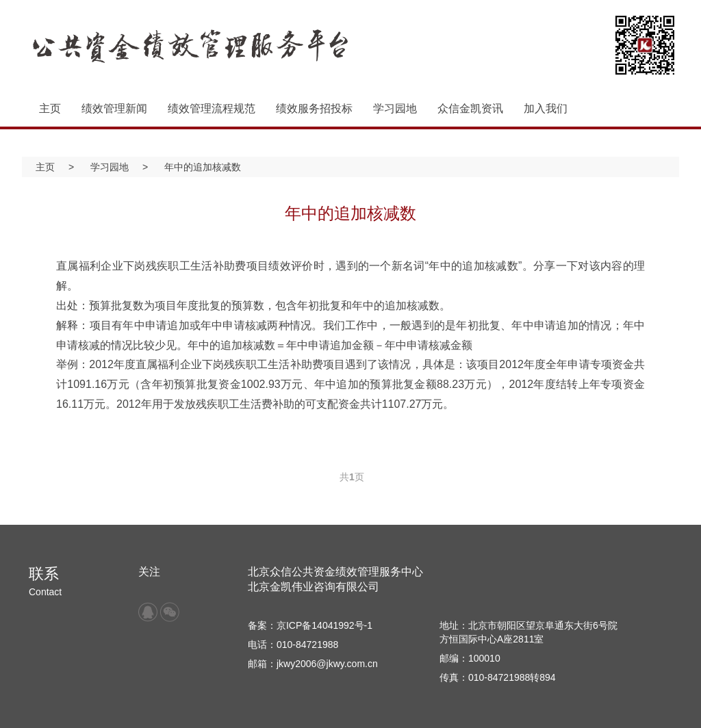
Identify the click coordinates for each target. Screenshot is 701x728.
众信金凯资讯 (470, 108)
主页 (50, 108)
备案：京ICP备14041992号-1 (310, 625)
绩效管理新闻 (114, 108)
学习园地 (395, 108)
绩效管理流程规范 (212, 108)
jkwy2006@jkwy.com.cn (327, 664)
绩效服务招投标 (314, 108)
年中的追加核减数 (203, 167)
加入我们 (546, 108)
